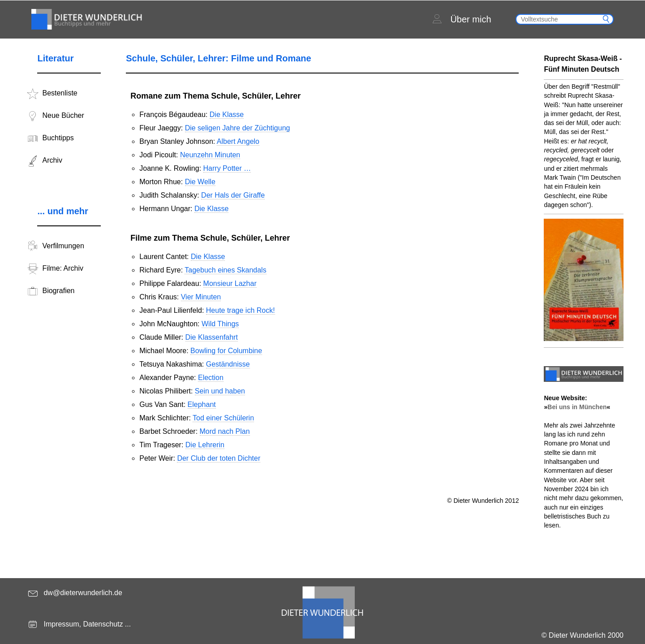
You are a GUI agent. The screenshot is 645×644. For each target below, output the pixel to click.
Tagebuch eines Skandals (225, 270)
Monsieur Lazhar (230, 283)
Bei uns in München (577, 407)
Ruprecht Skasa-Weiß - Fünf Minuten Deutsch (583, 64)
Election (211, 378)
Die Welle (200, 182)
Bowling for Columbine (226, 351)
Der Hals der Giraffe (233, 195)
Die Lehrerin (205, 445)
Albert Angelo (238, 141)
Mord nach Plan (225, 431)
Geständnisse (228, 364)
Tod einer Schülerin (223, 418)
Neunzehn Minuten (210, 155)
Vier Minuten (201, 297)
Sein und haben (220, 391)
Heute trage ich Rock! (241, 310)
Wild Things (220, 324)
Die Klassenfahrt (212, 337)
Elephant (202, 404)
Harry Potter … (227, 168)
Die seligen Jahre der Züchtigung (238, 128)
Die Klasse (227, 115)
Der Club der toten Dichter (219, 458)
